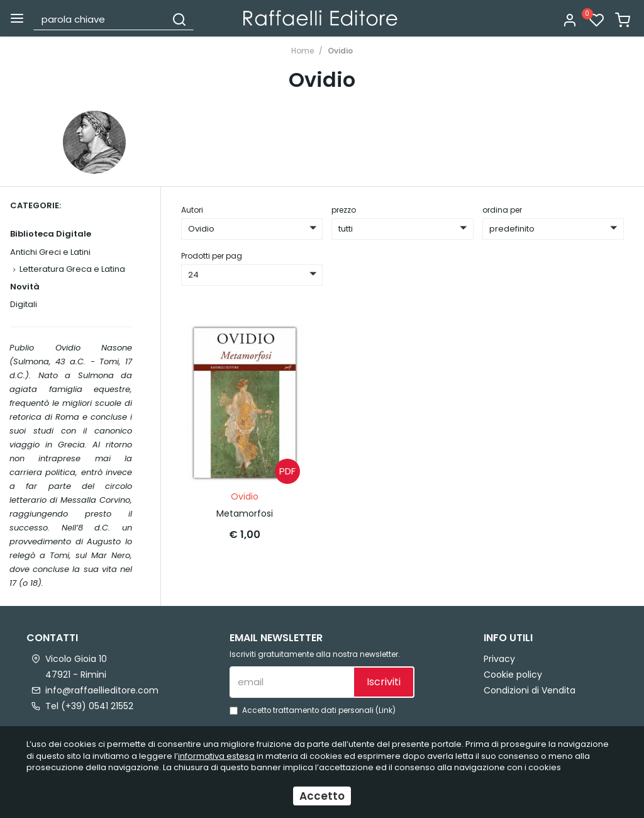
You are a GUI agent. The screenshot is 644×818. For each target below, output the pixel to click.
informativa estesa (216, 756)
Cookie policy (513, 675)
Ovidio (340, 51)
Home (303, 51)
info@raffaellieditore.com (102, 690)
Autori (192, 210)
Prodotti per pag (212, 256)
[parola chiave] (100, 19)
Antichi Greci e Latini (50, 252)
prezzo (344, 210)
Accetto (322, 796)
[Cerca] (179, 19)
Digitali (24, 304)
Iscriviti (384, 682)
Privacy (499, 659)
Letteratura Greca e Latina (72, 269)
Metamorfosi (245, 511)
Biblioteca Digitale (51, 234)
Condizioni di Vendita (530, 690)
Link (386, 710)
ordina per (502, 210)
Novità (25, 287)
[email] (291, 682)
